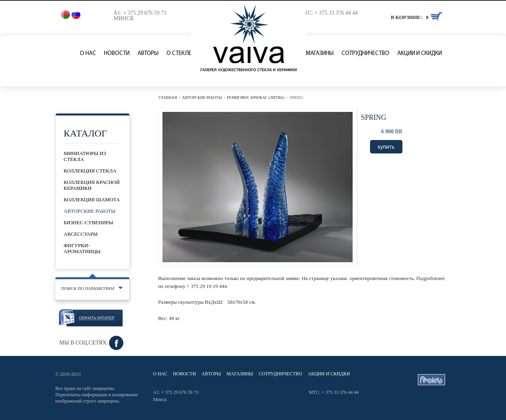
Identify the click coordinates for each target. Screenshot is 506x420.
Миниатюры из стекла (85, 156)
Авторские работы (202, 97)
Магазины (320, 54)
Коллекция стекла (90, 171)
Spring (296, 97)
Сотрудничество (365, 54)
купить (386, 147)
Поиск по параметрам (88, 288)
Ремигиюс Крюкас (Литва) (256, 97)
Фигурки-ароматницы (82, 248)
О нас (88, 54)
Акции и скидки (420, 54)
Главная (168, 97)
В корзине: (406, 17)
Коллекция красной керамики (92, 185)
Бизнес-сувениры (88, 222)
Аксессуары (81, 234)
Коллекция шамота (92, 200)
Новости (117, 54)
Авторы (148, 54)
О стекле (179, 54)
